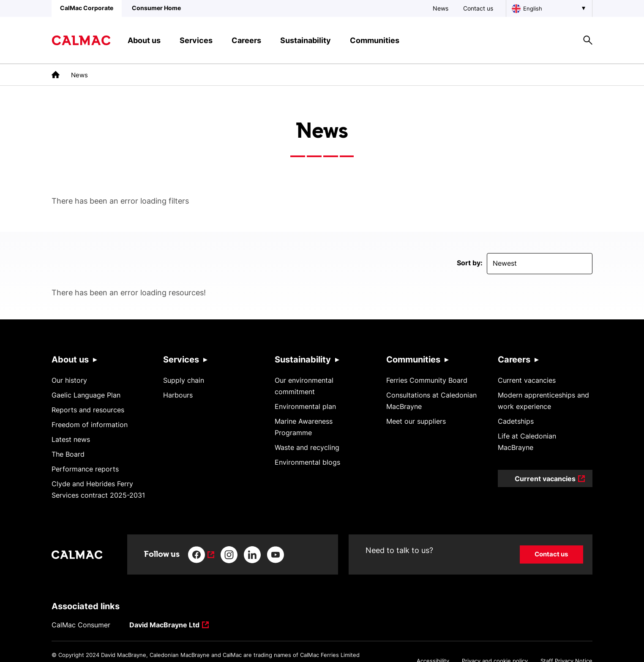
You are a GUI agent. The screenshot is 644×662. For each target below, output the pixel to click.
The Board (68, 454)
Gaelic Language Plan (86, 395)
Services (181, 360)
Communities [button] (375, 40)
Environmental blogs (307, 462)
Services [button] (196, 40)
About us (70, 360)
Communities (413, 360)
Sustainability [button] (306, 40)
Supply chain (184, 380)
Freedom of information (90, 425)
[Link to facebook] (201, 555)
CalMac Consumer (81, 625)
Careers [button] (246, 40)
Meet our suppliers (416, 421)
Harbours (178, 395)
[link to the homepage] (56, 75)
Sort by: (470, 263)
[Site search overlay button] (588, 40)
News (441, 8)
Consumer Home (156, 8)
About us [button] (144, 40)
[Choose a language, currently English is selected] (549, 8)
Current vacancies (527, 380)
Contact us (478, 8)
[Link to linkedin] (252, 555)
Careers (514, 360)
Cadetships (516, 421)
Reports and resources (88, 410)
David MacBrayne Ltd (164, 625)
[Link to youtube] (276, 555)
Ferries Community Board (427, 380)
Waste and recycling (307, 447)
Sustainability (303, 360)
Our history (69, 380)
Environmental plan (305, 406)
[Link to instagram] (229, 555)
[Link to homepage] (81, 40)
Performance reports (85, 469)
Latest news (71, 439)
